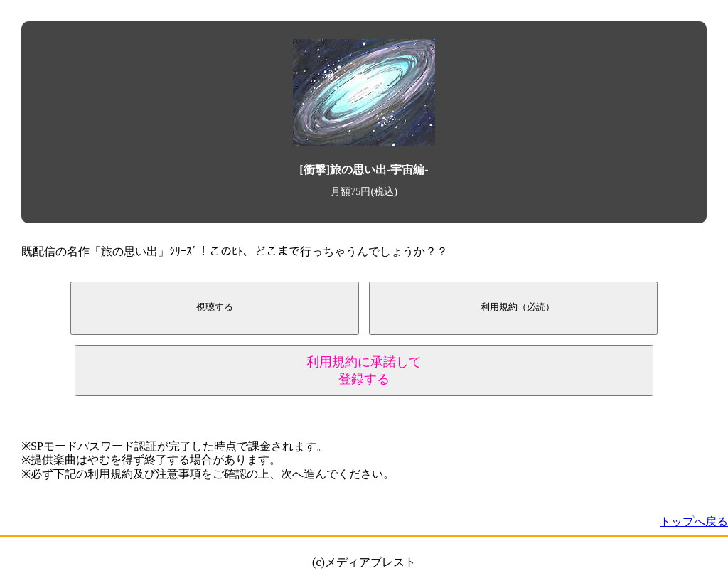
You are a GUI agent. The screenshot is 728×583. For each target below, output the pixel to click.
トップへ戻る (694, 522)
